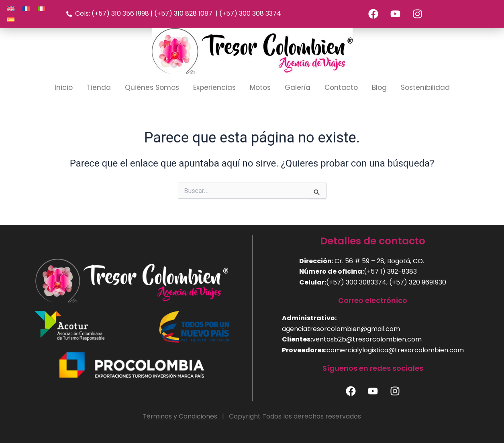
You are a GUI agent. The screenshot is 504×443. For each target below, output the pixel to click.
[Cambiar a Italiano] (41, 9)
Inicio (64, 88)
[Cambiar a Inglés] (11, 9)
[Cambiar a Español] (11, 19)
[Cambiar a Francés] (26, 9)
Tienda (99, 88)
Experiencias (214, 88)
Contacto (341, 88)
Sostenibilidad (425, 88)
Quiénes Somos (152, 88)
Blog (379, 88)
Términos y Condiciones (180, 416)
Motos (260, 88)
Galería (298, 88)
